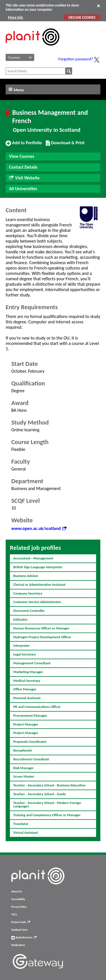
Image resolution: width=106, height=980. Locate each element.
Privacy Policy (19, 907)
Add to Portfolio (24, 145)
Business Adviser (26, 576)
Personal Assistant (27, 698)
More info (15, 17)
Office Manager (25, 689)
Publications (18, 945)
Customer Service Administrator (37, 602)
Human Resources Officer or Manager (41, 628)
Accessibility (18, 899)
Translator (21, 824)
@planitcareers (24, 937)
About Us (17, 892)
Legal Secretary (25, 654)
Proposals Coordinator (30, 742)
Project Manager (26, 724)
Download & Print (65, 145)
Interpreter (21, 645)
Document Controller (29, 611)
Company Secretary (28, 593)
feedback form (20, 930)
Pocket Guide (21, 922)
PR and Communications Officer (37, 707)
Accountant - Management (33, 558)
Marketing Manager (28, 672)
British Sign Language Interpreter (38, 567)
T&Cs (14, 915)
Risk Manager (23, 768)
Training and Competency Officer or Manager (47, 815)
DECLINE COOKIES (82, 17)
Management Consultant (32, 663)
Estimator (20, 619)
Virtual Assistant (26, 832)
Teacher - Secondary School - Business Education (49, 785)
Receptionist (23, 750)
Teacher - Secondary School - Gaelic (40, 794)
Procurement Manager (30, 715)
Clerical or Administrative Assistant (39, 585)
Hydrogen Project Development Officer (42, 637)
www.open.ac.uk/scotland (39, 528)
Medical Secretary (27, 681)
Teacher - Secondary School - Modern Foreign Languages (47, 805)
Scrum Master (24, 776)
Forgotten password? (76, 59)
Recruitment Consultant (31, 759)
